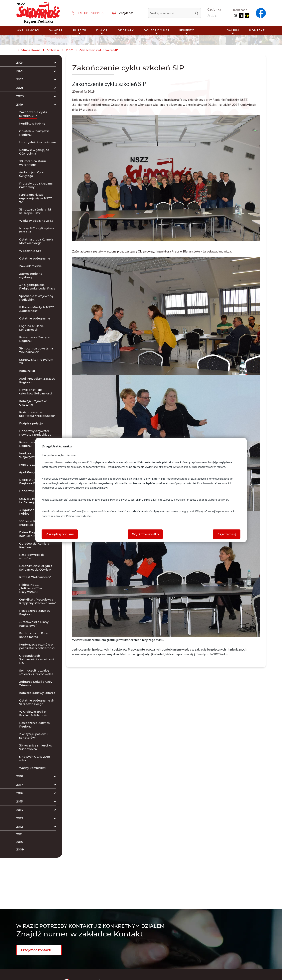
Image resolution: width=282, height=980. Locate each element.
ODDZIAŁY (126, 30)
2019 (69, 50)
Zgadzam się (227, 534)
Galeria (233, 31)
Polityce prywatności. (79, 516)
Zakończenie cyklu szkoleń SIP (99, 50)
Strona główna (31, 50)
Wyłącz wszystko (145, 534)
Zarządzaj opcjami (60, 534)
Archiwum (53, 50)
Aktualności (28, 30)
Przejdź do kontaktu (37, 950)
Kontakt (257, 30)
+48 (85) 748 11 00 (91, 13)
